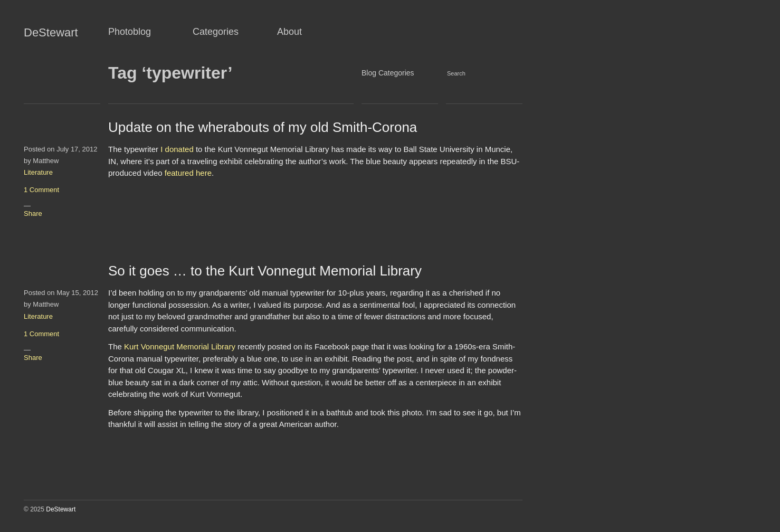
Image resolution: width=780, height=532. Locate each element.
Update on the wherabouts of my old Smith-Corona (263, 127)
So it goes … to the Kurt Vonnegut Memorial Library (265, 271)
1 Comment (41, 190)
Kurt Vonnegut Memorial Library (180, 346)
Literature (38, 172)
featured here (188, 173)
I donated (177, 149)
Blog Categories (388, 73)
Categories (216, 32)
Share (33, 213)
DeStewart (51, 33)
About (289, 32)
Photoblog (130, 32)
